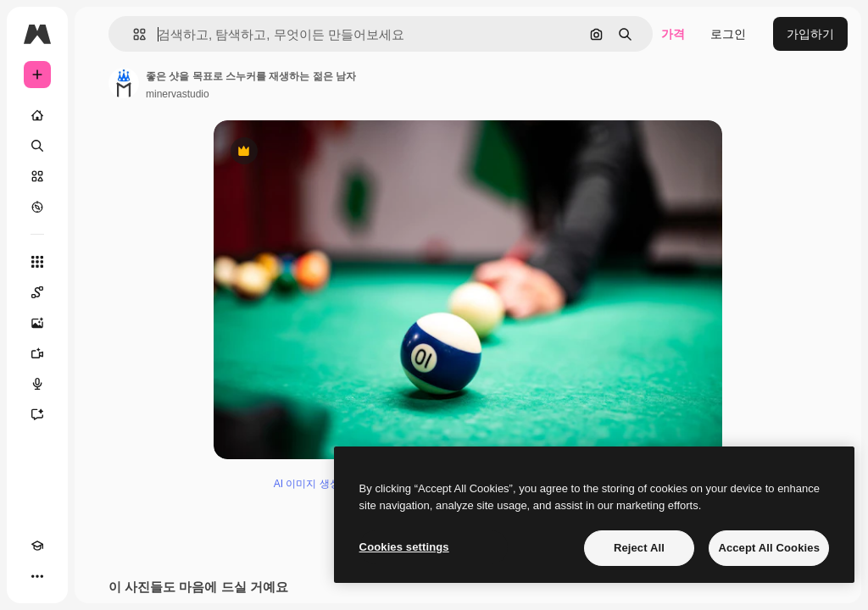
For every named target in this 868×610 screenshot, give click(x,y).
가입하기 (810, 34)
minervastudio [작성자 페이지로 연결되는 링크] (178, 94)
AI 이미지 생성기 (312, 484)
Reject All (639, 548)
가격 (673, 34)
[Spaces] (37, 292)
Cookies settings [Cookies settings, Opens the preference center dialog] (404, 547)
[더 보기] (37, 576)
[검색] (37, 146)
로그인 (728, 34)
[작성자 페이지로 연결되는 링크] (124, 83)
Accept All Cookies (769, 548)
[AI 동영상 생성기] (37, 353)
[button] (133, 34)
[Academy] (37, 546)
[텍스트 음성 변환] (37, 384)
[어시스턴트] (37, 414)
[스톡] (37, 176)
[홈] (37, 115)
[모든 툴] (37, 262)
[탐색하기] (37, 207)
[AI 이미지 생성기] (37, 323)
